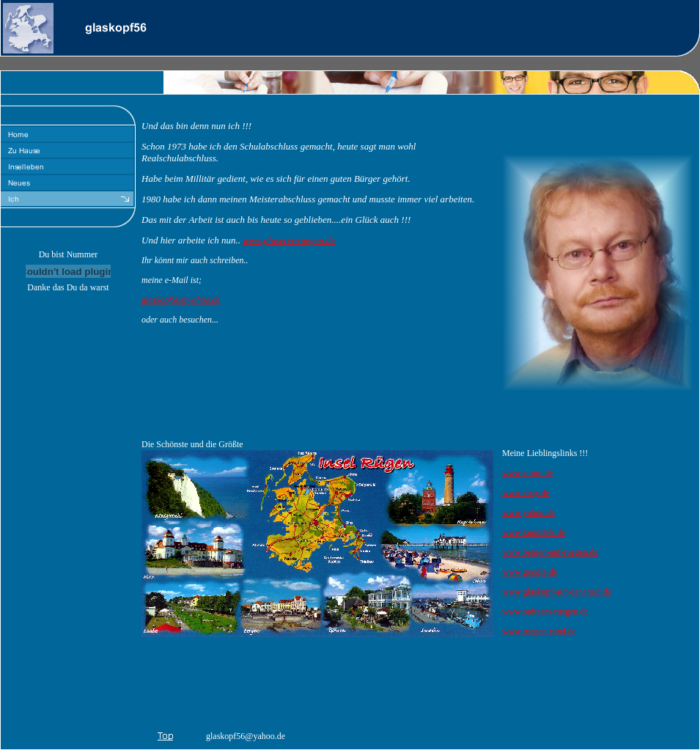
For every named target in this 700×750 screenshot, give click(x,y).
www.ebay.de (526, 493)
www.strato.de (527, 473)
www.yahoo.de (528, 512)
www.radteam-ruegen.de (545, 611)
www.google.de (530, 572)
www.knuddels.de (534, 532)
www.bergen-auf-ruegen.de (550, 552)
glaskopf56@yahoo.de (181, 300)
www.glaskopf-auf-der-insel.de (557, 592)
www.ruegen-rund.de (539, 631)
